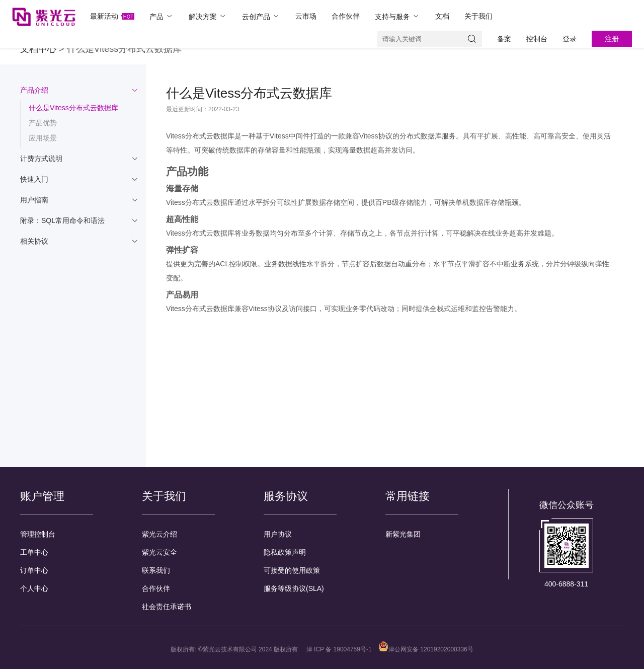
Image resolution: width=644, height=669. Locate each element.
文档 (442, 16)
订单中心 (34, 570)
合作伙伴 (346, 16)
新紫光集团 (403, 534)
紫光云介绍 (159, 534)
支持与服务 (397, 16)
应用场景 (43, 138)
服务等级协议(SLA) (294, 588)
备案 (504, 39)
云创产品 (261, 16)
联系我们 (156, 570)
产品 (162, 16)
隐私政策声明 (285, 552)
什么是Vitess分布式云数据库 (73, 108)
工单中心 (34, 552)
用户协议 (278, 534)
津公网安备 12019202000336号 (426, 649)
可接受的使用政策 (292, 570)
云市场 (306, 16)
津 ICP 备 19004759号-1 (339, 649)
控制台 (537, 39)
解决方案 (208, 16)
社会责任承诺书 (167, 607)
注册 (612, 39)
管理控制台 (38, 534)
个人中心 (34, 588)
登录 (570, 39)
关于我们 (478, 16)
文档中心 (38, 49)
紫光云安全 (159, 552)
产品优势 (43, 123)
